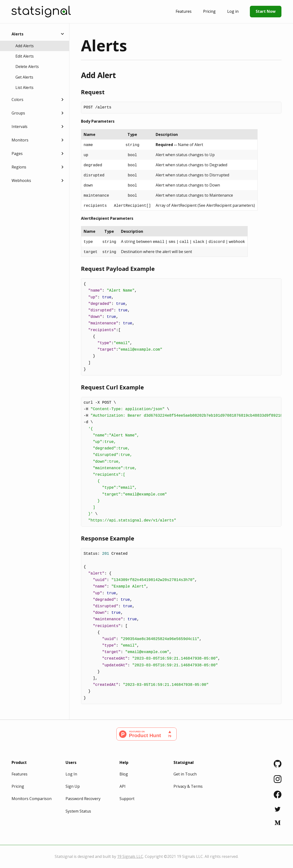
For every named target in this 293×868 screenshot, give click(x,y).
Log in (233, 11)
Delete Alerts (27, 67)
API (123, 786)
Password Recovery (83, 799)
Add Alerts (25, 46)
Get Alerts (24, 77)
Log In (71, 774)
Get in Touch (185, 774)
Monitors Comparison (32, 799)
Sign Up (73, 786)
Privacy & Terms (188, 786)
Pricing (209, 11)
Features (184, 11)
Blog (124, 774)
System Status (78, 811)
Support (127, 799)
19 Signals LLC (130, 856)
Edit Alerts (25, 56)
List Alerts (24, 87)
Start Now (266, 11)
